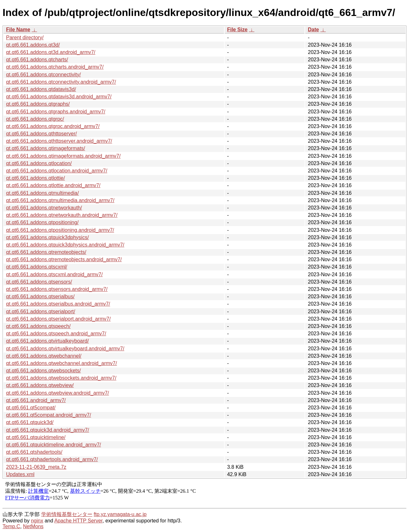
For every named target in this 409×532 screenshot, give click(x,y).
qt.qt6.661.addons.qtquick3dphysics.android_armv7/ (65, 245)
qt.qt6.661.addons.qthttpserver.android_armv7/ (59, 141)
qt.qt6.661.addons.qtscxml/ (37, 267)
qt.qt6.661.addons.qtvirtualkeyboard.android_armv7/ (65, 349)
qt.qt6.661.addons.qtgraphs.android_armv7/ (56, 112)
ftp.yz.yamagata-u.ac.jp (120, 514)
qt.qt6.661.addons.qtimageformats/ (46, 148)
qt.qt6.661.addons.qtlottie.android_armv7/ (53, 185)
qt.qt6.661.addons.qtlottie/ (35, 178)
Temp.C (11, 526)
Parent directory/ (25, 38)
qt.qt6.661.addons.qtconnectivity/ (43, 75)
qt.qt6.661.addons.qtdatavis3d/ (41, 89)
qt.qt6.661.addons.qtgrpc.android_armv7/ (53, 126)
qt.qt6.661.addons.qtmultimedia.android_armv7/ (60, 200)
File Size (237, 30)
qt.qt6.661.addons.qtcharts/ (37, 60)
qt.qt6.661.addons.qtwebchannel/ (44, 356)
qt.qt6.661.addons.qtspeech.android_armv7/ (56, 334)
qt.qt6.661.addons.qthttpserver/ (41, 134)
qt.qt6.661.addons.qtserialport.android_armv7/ (58, 319)
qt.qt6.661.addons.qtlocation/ (39, 163)
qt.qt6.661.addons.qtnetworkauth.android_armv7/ (62, 215)
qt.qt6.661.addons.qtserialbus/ (40, 296)
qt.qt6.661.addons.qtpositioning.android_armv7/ (60, 230)
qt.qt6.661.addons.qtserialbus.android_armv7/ (58, 304)
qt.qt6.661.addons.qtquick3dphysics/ (47, 237)
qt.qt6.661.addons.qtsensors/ (39, 282)
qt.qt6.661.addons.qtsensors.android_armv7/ (57, 289)
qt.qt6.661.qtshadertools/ (34, 452)
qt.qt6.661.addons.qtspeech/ (38, 326)
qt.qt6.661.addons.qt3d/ (33, 45)
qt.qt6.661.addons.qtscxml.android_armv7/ (54, 274)
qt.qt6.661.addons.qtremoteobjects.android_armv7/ (64, 259)
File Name (18, 30)
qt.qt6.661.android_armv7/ (36, 400)
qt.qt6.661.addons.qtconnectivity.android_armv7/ (61, 82)
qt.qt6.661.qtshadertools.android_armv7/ (52, 459)
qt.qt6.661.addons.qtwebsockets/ (43, 371)
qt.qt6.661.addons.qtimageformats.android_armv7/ (63, 156)
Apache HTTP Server (78, 521)
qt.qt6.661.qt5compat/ (31, 408)
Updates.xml (20, 474)
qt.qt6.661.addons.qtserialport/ (41, 312)
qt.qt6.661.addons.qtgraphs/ (38, 104)
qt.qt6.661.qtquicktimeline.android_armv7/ (54, 445)
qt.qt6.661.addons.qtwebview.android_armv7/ (58, 393)
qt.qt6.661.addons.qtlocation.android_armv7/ (57, 171)
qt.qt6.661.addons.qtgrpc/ (35, 119)
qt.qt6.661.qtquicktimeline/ (36, 437)
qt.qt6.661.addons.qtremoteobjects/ (46, 252)
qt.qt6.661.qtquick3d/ (30, 422)
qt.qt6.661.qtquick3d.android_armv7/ (48, 430)
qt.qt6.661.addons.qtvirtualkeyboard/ (47, 341)
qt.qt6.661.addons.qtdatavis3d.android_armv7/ (59, 97)
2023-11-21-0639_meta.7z (36, 467)
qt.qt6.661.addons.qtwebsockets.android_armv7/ (61, 378)
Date (313, 30)
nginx (37, 521)
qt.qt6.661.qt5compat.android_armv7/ (49, 415)
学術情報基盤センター (67, 514)
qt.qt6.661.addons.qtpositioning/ (42, 222)
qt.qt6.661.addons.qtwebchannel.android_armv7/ (62, 363)
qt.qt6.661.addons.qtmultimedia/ (42, 193)
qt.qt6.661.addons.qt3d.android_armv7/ (51, 52)
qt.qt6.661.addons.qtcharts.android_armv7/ (55, 67)
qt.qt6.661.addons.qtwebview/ (40, 385)
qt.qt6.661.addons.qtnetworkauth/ (44, 208)
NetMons (33, 526)
